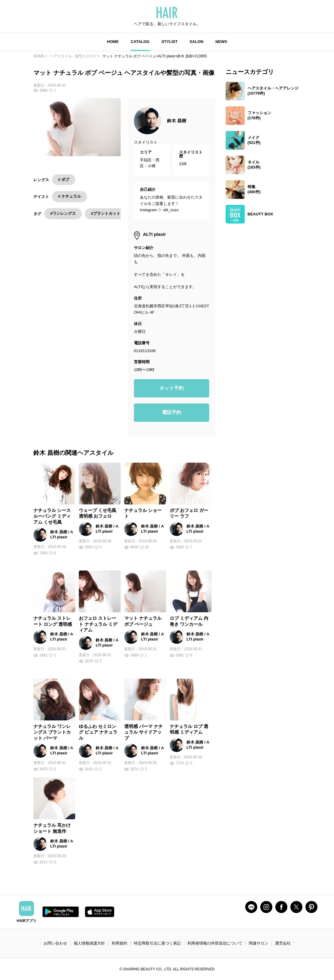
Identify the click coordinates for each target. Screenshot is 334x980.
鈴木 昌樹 (177, 121)
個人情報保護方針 (89, 943)
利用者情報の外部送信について (215, 943)
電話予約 (172, 412)
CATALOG (140, 42)
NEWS (221, 42)
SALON (196, 42)
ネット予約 (172, 388)
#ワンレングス (63, 213)
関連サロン (259, 943)
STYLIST (170, 42)
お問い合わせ (55, 943)
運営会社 (283, 943)
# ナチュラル (70, 196)
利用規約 (119, 943)
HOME (113, 42)
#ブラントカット (106, 213)
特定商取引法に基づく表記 (157, 943)
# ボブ (64, 180)
